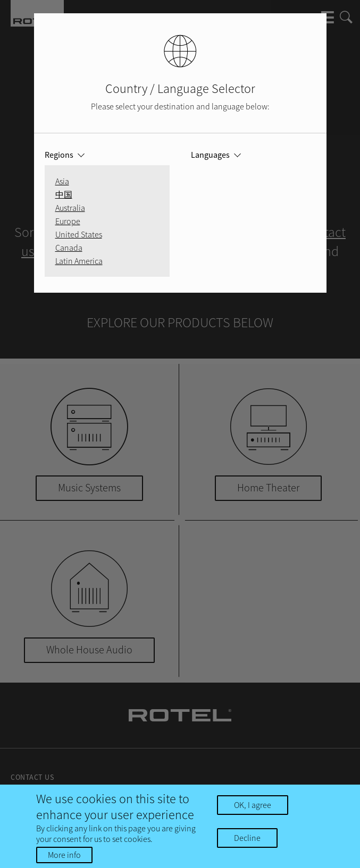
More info (64, 855)
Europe (68, 221)
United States (79, 234)
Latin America (79, 261)
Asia (62, 181)
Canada (69, 248)
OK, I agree (253, 805)
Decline (247, 838)
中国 (64, 194)
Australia (70, 208)
